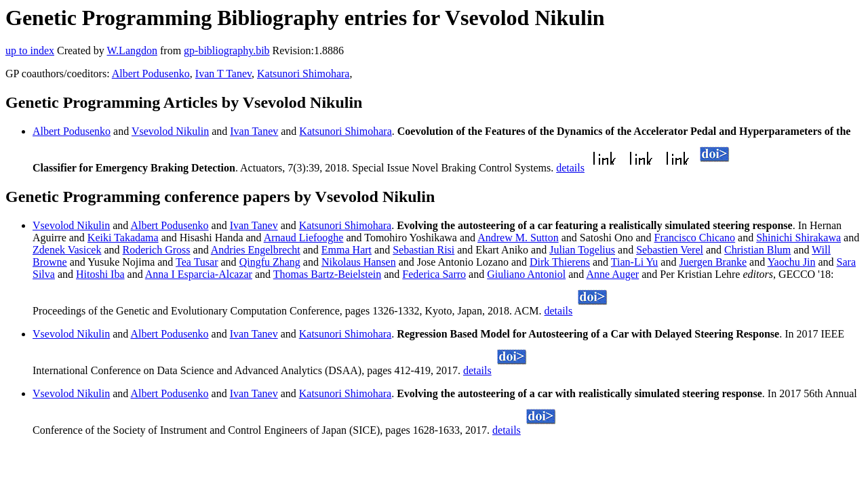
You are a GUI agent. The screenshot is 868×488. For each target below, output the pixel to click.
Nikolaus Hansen (359, 262)
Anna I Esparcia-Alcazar (199, 274)
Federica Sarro (434, 274)
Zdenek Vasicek (67, 250)
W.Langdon (132, 50)
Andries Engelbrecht (256, 250)
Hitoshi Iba (100, 274)
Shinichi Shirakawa (798, 238)
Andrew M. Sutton (518, 238)
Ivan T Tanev (223, 74)
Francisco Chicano (695, 238)
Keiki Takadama (123, 238)
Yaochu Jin (792, 262)
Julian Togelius (582, 250)
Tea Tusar (197, 262)
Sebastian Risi (423, 250)
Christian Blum (757, 250)
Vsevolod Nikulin (170, 131)
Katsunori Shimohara (303, 74)
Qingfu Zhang (270, 262)
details (570, 168)
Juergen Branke (713, 262)
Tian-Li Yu (635, 262)
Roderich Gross (157, 250)
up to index (30, 50)
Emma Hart (347, 250)
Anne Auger (612, 274)
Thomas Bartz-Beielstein (328, 274)
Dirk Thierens (560, 262)
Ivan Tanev (254, 131)
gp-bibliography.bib (227, 50)
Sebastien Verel (670, 250)
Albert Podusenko (151, 74)
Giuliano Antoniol (526, 274)
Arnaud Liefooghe (304, 238)
